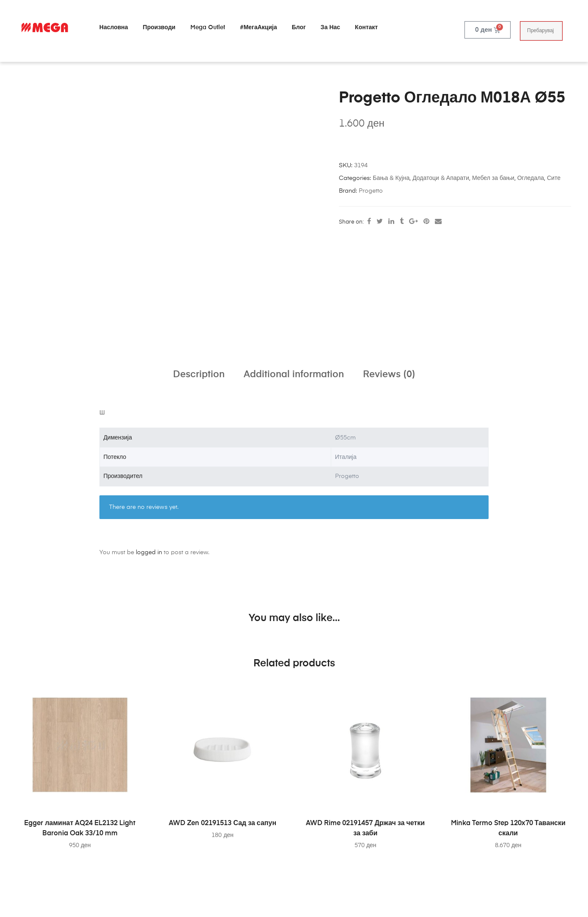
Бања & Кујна (391, 178)
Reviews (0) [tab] (389, 375)
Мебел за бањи (493, 178)
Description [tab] (199, 375)
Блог (299, 28)
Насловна (114, 28)
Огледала (531, 178)
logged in (149, 552)
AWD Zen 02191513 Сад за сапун (223, 823)
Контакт (366, 28)
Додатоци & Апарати (441, 178)
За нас (330, 28)
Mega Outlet (208, 28)
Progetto (371, 191)
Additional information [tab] (294, 375)
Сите (554, 178)
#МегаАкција (258, 28)
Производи (159, 28)
